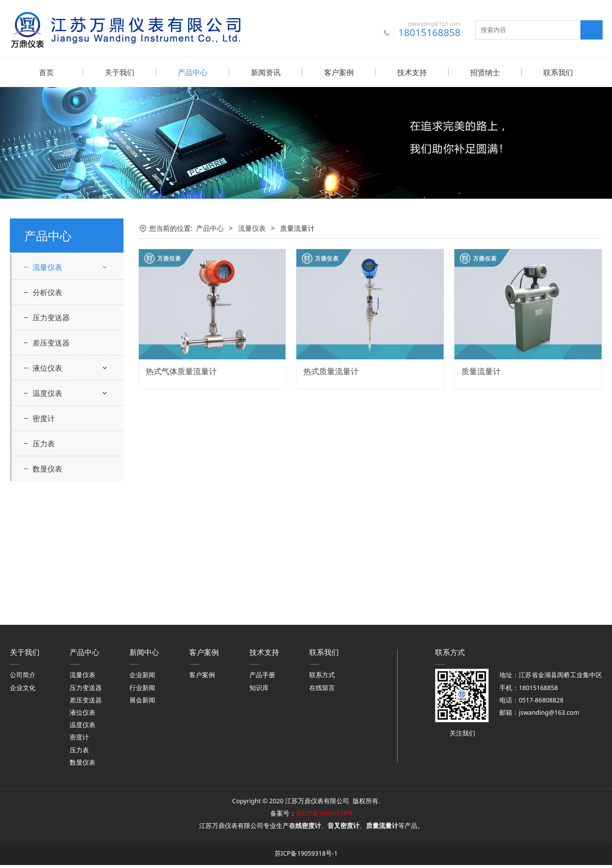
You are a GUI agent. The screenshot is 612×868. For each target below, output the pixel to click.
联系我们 (558, 72)
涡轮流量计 (58, 360)
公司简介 (23, 678)
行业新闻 (142, 691)
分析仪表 (47, 419)
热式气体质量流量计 (181, 371)
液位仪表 (47, 495)
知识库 (259, 691)
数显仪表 (47, 596)
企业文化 (23, 691)
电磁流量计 (58, 325)
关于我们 (120, 72)
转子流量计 (58, 395)
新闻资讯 (266, 72)
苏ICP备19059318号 (325, 816)
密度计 (44, 545)
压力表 (44, 570)
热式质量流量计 (331, 371)
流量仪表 (47, 266)
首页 (46, 72)
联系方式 (322, 678)
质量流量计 (58, 377)
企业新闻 (142, 678)
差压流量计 (58, 290)
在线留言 (322, 691)
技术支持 (412, 72)
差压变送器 (51, 470)
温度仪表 (47, 520)
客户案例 (339, 72)
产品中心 (193, 72)
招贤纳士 (485, 72)
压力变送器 (51, 444)
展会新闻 (142, 703)
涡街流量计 (58, 343)
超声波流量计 (61, 308)
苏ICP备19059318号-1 (306, 856)
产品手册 (262, 678)
